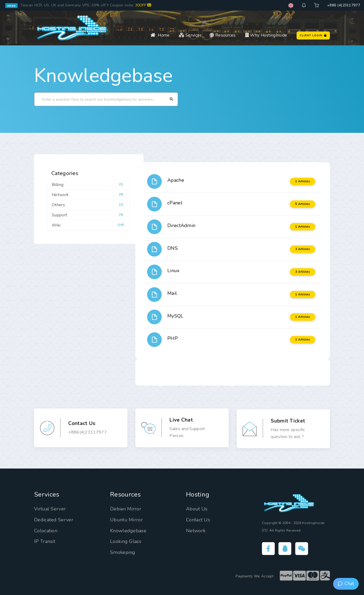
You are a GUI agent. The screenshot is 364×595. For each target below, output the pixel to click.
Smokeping (123, 552)
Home (160, 35)
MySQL (175, 316)
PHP (173, 338)
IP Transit (45, 541)
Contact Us (198, 520)
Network (196, 531)
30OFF (143, 5)
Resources (223, 35)
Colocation (46, 531)
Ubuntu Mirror (126, 520)
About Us (197, 509)
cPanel (175, 203)
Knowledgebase (103, 76)
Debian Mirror (126, 509)
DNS (173, 248)
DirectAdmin (181, 225)
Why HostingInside (266, 35)
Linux (173, 271)
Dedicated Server (54, 520)
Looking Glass (126, 541)
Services (190, 35)
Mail (172, 293)
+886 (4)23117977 (343, 5)
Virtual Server (50, 509)
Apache (176, 180)
